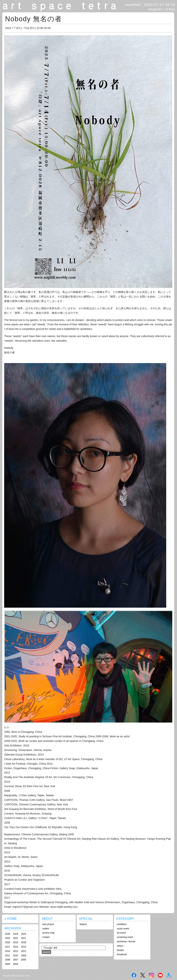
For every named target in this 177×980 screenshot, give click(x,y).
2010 (16, 956)
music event (123, 929)
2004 (16, 964)
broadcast (122, 954)
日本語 (170, 9)
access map (48, 933)
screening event (125, 937)
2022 (16, 938)
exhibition (122, 924)
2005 (8, 964)
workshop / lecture (126, 942)
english (155, 9)
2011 (8, 956)
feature (83, 924)
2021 (24, 938)
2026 (8, 934)
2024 (24, 934)
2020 (8, 942)
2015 (24, 947)
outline (46, 929)
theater (120, 950)
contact (46, 937)
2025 (16, 934)
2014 (8, 951)
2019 (16, 942)
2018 (24, 942)
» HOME (11, 919)
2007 (16, 960)
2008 (8, 960)
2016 (16, 947)
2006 (24, 960)
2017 (8, 947)
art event (121, 933)
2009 (24, 956)
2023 (8, 938)
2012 (24, 951)
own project (48, 924)
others (120, 946)
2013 (16, 951)
